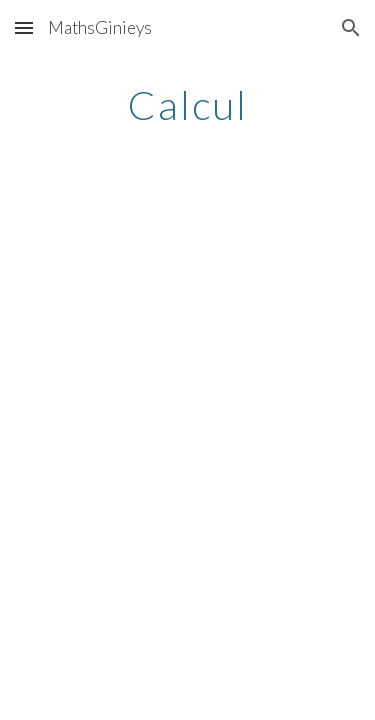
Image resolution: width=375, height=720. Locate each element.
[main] (188, 105)
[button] (24, 27)
